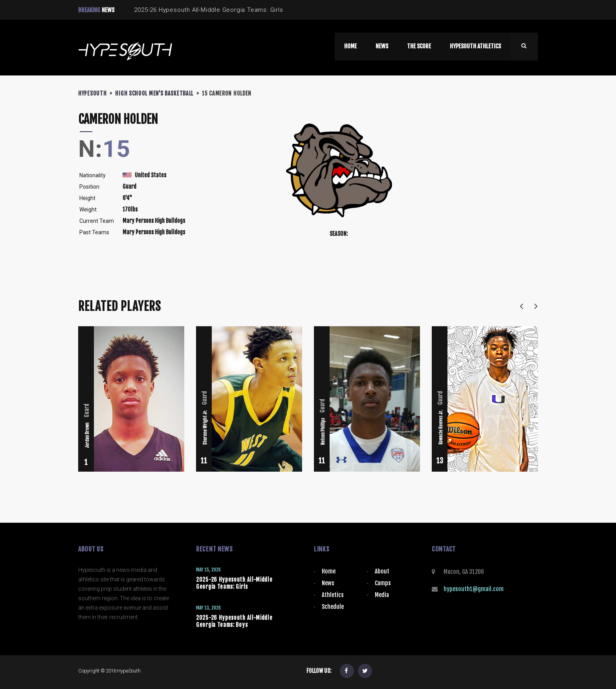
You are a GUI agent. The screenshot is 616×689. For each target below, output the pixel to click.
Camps (383, 583)
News (328, 583)
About (382, 571)
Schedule (333, 607)
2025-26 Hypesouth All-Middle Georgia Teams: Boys (234, 621)
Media (382, 595)
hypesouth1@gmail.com (474, 589)
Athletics (333, 595)
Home (329, 571)
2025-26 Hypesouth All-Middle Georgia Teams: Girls (234, 583)
